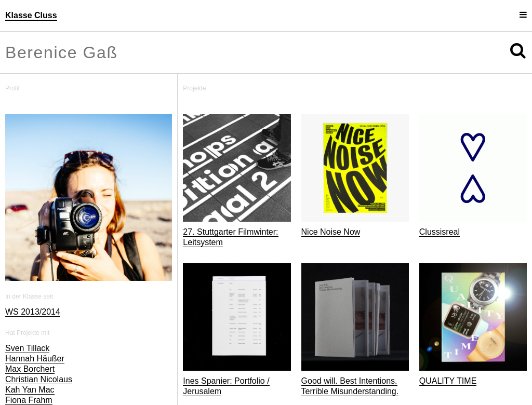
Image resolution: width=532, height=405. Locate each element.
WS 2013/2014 (33, 312)
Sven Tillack (27, 348)
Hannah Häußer (35, 359)
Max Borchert (30, 369)
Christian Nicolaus (39, 379)
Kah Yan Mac (30, 390)
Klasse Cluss (31, 15)
